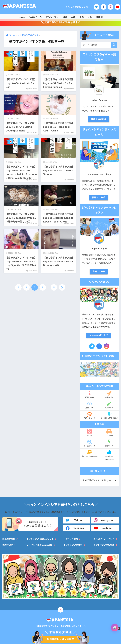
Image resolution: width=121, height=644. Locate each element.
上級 (82, 17)
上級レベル (89, 405)
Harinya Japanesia (89, 453)
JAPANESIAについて (99, 335)
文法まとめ (109, 405)
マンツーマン (52, 17)
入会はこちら (35, 17)
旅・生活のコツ (89, 443)
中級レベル (109, 395)
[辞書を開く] (115, 628)
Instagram (103, 520)
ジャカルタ (109, 433)
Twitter (74, 520)
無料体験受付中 (99, 119)
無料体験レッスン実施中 (61, 639)
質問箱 (99, 17)
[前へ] (18, 287)
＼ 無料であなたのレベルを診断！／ (61, 22)
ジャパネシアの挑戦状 (109, 415)
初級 (65, 17)
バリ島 (89, 433)
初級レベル (89, 395)
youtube (103, 528)
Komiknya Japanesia (109, 455)
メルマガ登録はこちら (77, 7)
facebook (75, 528)
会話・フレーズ (89, 415)
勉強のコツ (109, 443)
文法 (90, 17)
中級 (73, 17)
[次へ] (62, 287)
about (22, 17)
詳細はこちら (99, 197)
